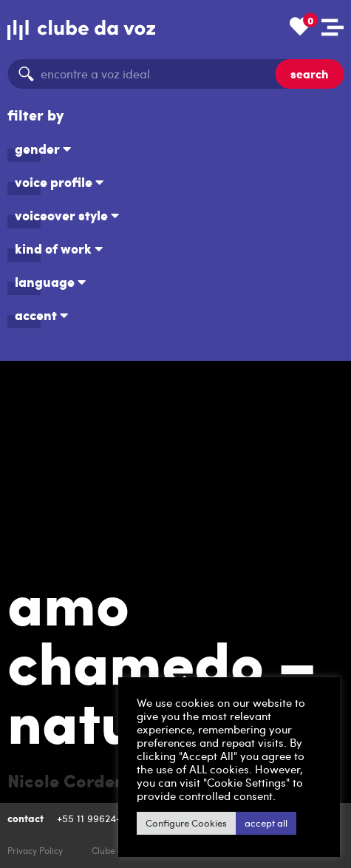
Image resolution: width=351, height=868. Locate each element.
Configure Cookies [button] (186, 823)
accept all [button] (266, 823)
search (309, 74)
